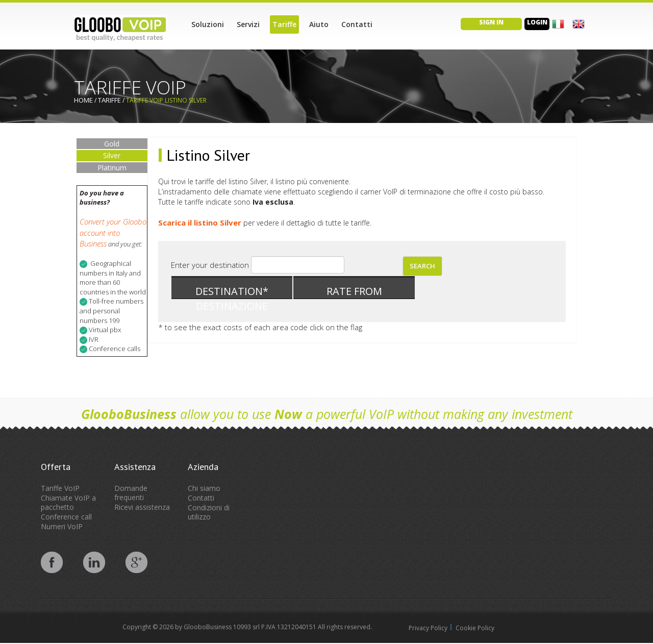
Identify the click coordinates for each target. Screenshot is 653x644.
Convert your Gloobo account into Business (113, 232)
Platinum (112, 168)
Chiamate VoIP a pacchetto (68, 502)
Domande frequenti (131, 493)
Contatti (357, 24)
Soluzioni (208, 24)
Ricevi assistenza (142, 507)
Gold (112, 144)
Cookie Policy (475, 628)
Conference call (66, 517)
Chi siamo (204, 488)
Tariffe (284, 24)
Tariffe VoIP (60, 488)
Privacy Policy (428, 628)
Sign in (491, 22)
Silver (112, 155)
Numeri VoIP (62, 526)
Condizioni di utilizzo (209, 512)
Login (537, 22)
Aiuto (319, 24)
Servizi (248, 24)
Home (83, 100)
